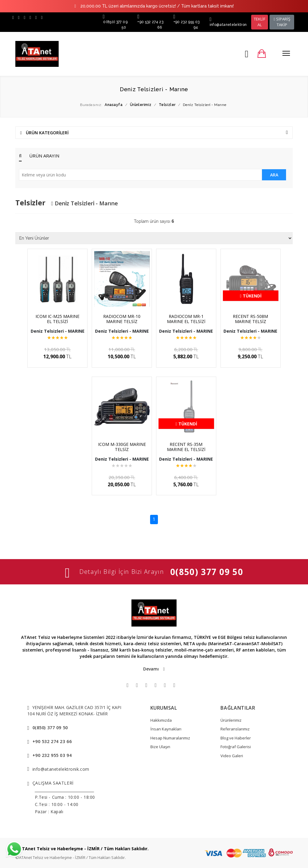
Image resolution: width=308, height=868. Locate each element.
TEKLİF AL (260, 22)
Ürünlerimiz (231, 720)
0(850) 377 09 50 (207, 572)
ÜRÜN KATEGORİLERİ (154, 133)
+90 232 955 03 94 (52, 755)
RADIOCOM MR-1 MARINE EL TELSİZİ (186, 319)
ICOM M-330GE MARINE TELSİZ (122, 447)
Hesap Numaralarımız (170, 738)
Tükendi (251, 296)
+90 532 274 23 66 (52, 741)
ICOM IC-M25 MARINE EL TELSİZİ (57, 319)
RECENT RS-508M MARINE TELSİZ (250, 319)
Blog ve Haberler (236, 738)
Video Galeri (232, 756)
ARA (274, 175)
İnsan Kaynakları (166, 729)
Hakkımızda (161, 720)
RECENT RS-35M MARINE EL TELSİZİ (186, 447)
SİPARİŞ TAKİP (282, 22)
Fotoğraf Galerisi (236, 747)
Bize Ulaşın (160, 747)
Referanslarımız (235, 729)
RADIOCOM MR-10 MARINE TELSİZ (122, 319)
